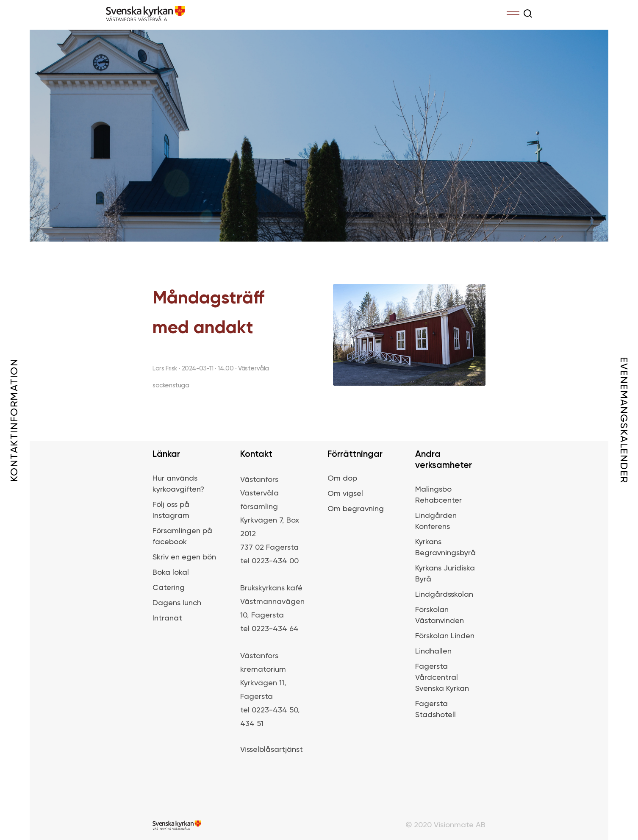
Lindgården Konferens (436, 521)
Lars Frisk (166, 369)
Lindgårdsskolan (444, 595)
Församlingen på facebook (182, 537)
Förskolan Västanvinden (440, 615)
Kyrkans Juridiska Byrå (445, 574)
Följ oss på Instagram (171, 510)
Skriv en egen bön (184, 557)
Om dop (342, 478)
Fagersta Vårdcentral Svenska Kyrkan (442, 678)
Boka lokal (171, 573)
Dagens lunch (177, 603)
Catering (169, 588)
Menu (513, 12)
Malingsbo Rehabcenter (438, 495)
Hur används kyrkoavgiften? (178, 484)
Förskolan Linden (445, 636)
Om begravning (356, 509)
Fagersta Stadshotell (436, 709)
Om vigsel (345, 494)
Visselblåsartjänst (272, 750)
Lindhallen (433, 651)
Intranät (167, 618)
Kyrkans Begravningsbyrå (445, 548)
